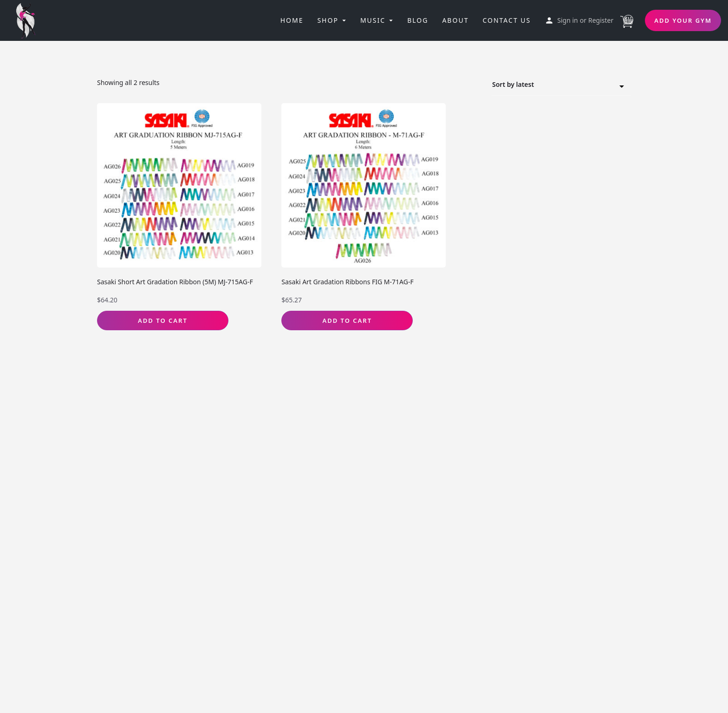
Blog (418, 20)
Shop (328, 20)
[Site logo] (29, 20)
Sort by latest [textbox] (556, 86)
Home (292, 20)
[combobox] (561, 85)
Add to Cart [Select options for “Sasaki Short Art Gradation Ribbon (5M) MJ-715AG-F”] (163, 321)
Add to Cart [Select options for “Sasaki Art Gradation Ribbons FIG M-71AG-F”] (347, 321)
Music (373, 20)
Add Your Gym (683, 20)
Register (601, 20)
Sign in (567, 20)
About (455, 20)
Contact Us (507, 20)
